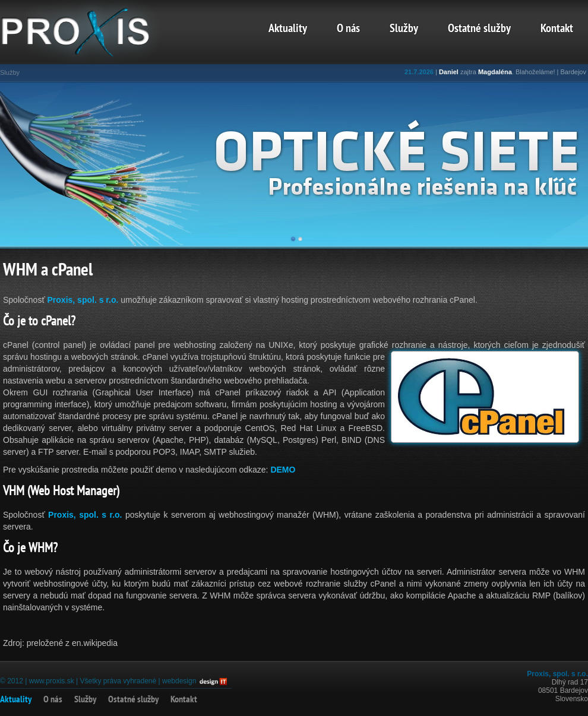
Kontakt (557, 29)
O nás (348, 29)
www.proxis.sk (52, 681)
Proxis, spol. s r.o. (83, 300)
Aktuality (288, 29)
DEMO (283, 470)
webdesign (179, 681)
